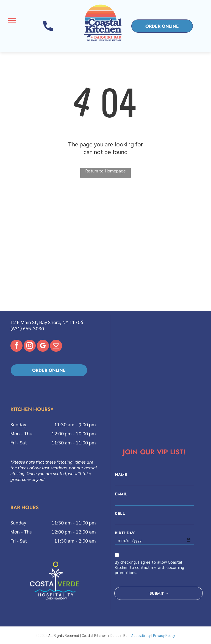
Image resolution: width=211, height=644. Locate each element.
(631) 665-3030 (27, 328)
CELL (120, 514)
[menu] (12, 21)
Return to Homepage (105, 171)
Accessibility (141, 635)
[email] (56, 346)
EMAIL (121, 494)
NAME (121, 475)
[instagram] (30, 346)
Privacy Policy (164, 635)
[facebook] (16, 346)
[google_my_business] (43, 346)
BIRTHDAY (125, 533)
